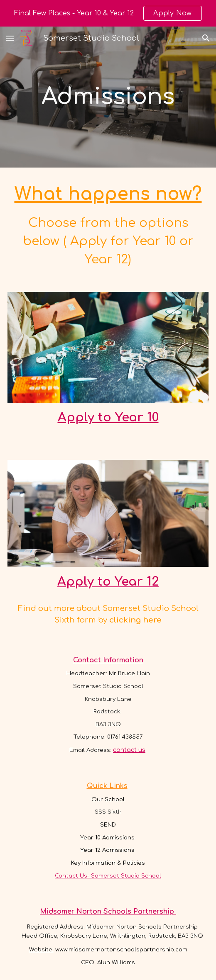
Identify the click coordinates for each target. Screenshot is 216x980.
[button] (10, 38)
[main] (108, 97)
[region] (108, 13)
